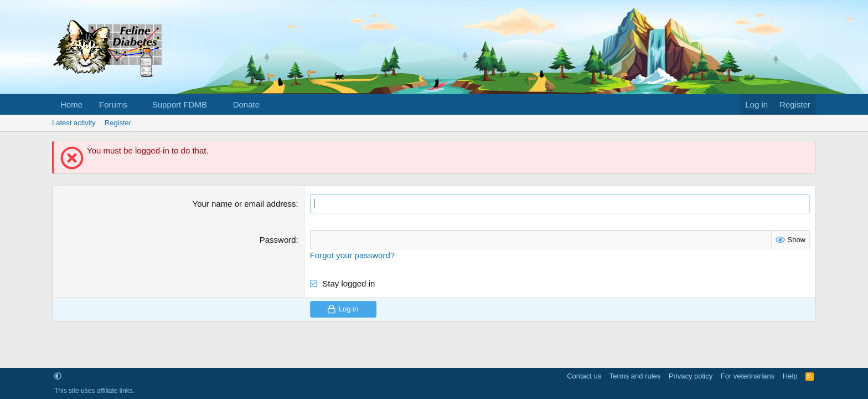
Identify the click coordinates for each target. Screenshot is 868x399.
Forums (113, 104)
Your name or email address (244, 204)
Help (790, 376)
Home (71, 104)
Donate (246, 104)
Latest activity (74, 123)
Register (118, 123)
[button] (136, 104)
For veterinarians (748, 376)
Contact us (584, 376)
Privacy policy (691, 376)
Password (278, 240)
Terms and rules (635, 376)
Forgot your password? (352, 255)
